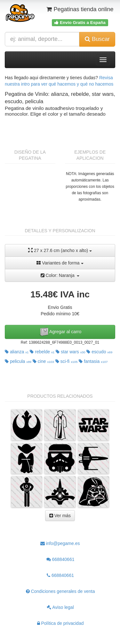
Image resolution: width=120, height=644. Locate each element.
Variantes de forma (60, 263)
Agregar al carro (60, 332)
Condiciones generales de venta (60, 591)
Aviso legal (60, 607)
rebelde (42, 352)
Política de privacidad (60, 623)
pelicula (18, 361)
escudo (99, 352)
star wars (70, 352)
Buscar (97, 39)
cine (43, 361)
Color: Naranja (60, 275)
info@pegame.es (60, 543)
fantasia (93, 361)
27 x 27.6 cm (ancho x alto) (60, 250)
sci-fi (67, 361)
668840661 (60, 559)
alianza (17, 352)
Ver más (60, 516)
